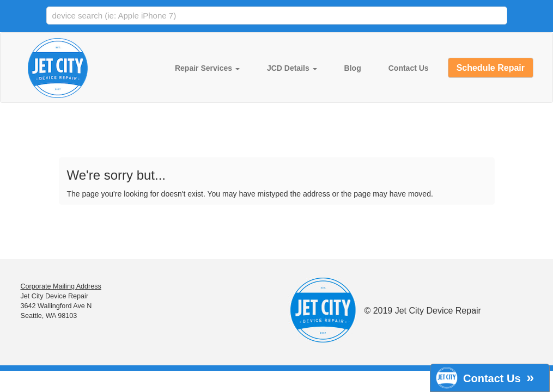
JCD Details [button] (292, 68)
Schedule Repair (491, 68)
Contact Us (409, 68)
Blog (353, 68)
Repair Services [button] (207, 68)
